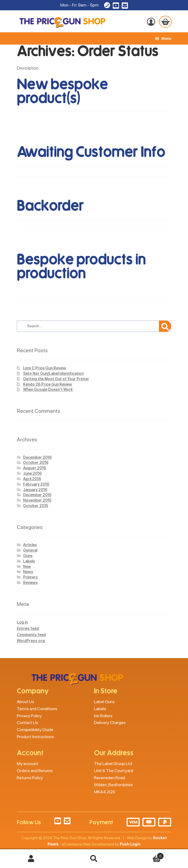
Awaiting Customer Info (91, 152)
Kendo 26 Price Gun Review (48, 384)
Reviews (30, 583)
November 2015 (37, 500)
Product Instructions (35, 737)
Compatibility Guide (35, 730)
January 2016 (35, 490)
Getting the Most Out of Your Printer (56, 379)
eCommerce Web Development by (101, 844)
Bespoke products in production (81, 266)
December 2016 (37, 457)
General (30, 550)
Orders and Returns (35, 771)
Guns (28, 556)
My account (28, 764)
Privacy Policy (29, 716)
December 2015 (37, 495)
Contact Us (27, 723)
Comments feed (31, 635)
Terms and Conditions (37, 709)
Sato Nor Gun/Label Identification (53, 373)
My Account (31, 859)
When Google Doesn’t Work (48, 389)
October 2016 (36, 463)
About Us (26, 702)
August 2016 (35, 468)
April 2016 (32, 479)
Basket (144, 855)
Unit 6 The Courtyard (114, 771)
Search (94, 859)
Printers (30, 577)
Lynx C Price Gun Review (45, 368)
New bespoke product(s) (62, 91)
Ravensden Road (109, 778)
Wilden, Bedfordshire (113, 785)
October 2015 (36, 506)
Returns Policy (30, 778)
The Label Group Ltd (113, 764)
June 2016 (32, 473)
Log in (22, 622)
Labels (29, 561)
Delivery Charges (110, 723)
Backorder (50, 206)
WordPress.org (31, 641)
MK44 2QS (105, 792)
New (27, 567)
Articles (30, 545)
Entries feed (28, 628)
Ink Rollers (103, 716)
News (28, 572)
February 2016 (36, 484)
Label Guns (104, 702)
